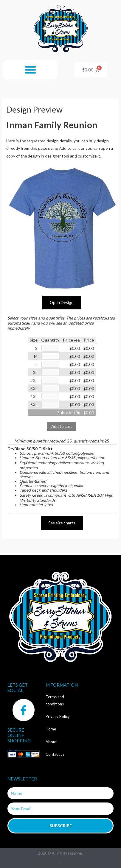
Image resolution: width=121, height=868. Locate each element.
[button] (30, 70)
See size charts (62, 523)
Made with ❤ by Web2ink (61, 863)
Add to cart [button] (62, 426)
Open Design (62, 302)
